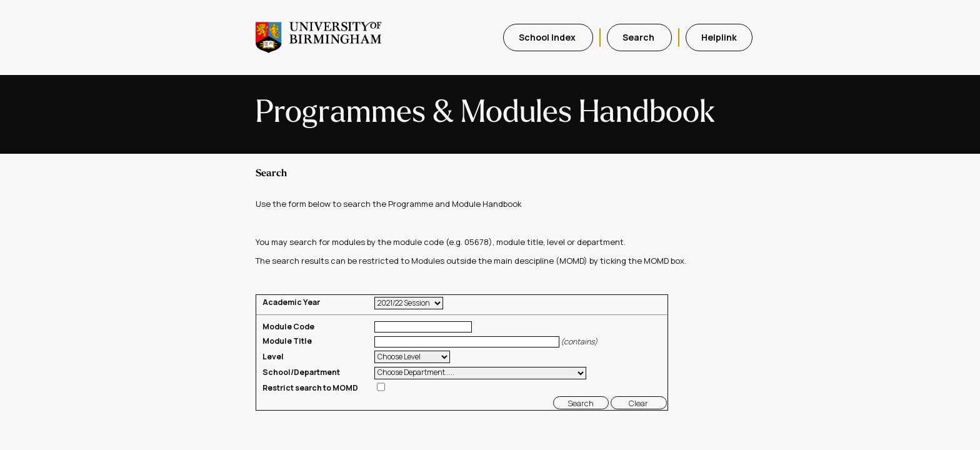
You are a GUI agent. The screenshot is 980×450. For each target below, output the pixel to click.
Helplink (719, 37)
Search (639, 37)
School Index (548, 37)
